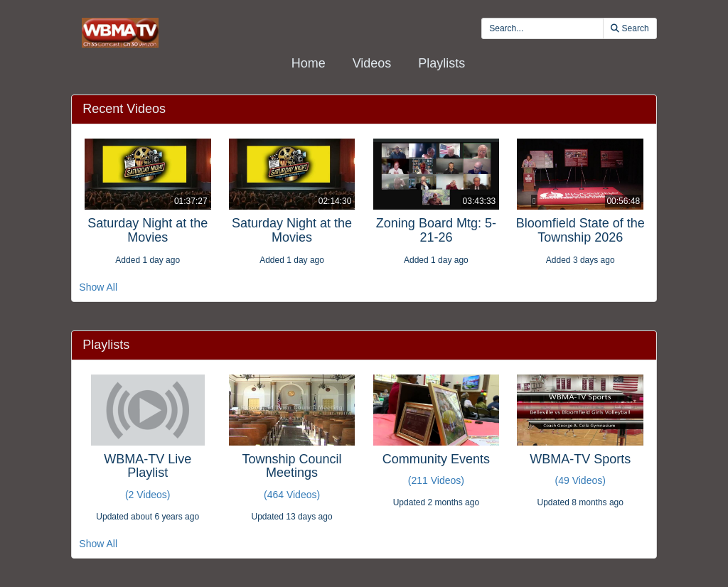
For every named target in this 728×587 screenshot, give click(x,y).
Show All (98, 287)
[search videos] (542, 28)
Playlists (441, 63)
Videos (372, 63)
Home (309, 63)
